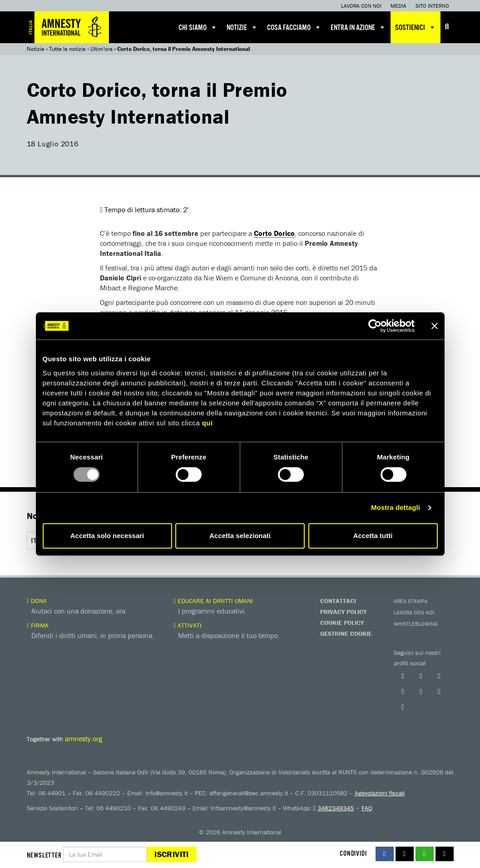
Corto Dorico (274, 233)
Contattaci (338, 601)
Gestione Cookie (346, 634)
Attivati (188, 625)
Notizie (242, 27)
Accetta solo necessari (107, 536)
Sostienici (416, 27)
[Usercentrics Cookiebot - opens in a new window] (375, 326)
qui (208, 423)
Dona (37, 601)
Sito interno (432, 6)
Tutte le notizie (67, 49)
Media (398, 6)
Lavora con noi (361, 6)
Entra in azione (358, 27)
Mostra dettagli (396, 507)
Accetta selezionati (240, 536)
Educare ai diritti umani (213, 601)
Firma (38, 625)
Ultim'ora (101, 49)
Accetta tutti (373, 536)
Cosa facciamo (294, 27)
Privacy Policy (343, 612)
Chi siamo (198, 27)
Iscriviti (171, 854)
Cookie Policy (342, 623)
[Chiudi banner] (435, 326)
